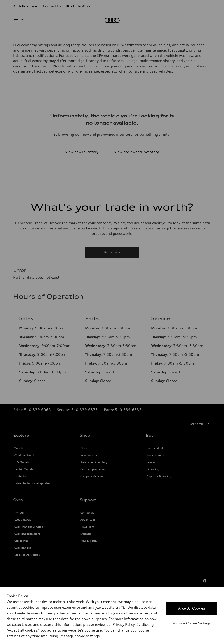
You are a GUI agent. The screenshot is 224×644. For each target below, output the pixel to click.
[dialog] (112, 616)
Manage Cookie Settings (192, 623)
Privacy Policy (124, 624)
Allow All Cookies (192, 608)
